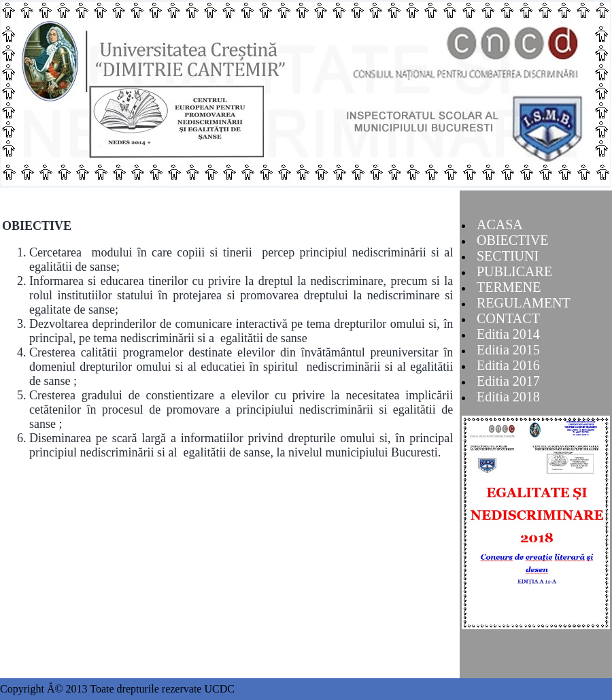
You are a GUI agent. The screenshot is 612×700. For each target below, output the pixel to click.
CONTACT (508, 318)
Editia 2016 (508, 365)
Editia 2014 (508, 334)
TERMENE (509, 287)
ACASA (500, 224)
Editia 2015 (508, 350)
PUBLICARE (514, 271)
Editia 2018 (508, 397)
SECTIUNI (508, 256)
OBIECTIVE (513, 240)
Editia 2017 (508, 381)
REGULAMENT (524, 303)
